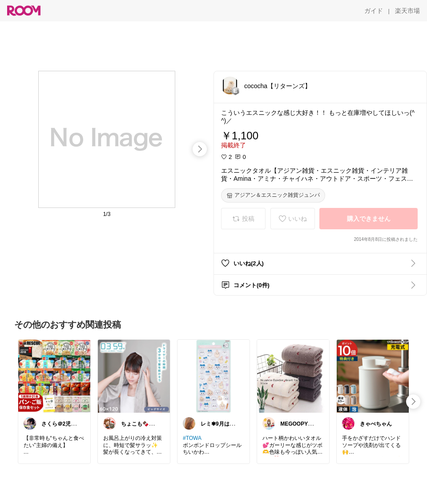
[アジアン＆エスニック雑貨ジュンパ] (273, 195)
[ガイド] (374, 11)
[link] (54, 376)
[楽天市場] (407, 11)
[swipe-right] (200, 149)
